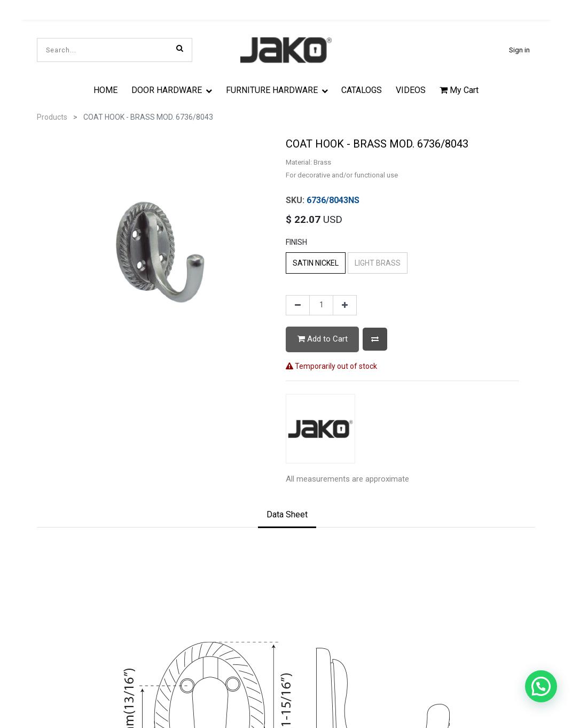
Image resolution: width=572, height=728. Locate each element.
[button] (375, 339)
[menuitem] (106, 90)
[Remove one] (298, 305)
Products (52, 117)
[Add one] (345, 305)
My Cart (459, 90)
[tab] (287, 516)
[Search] (180, 48)
